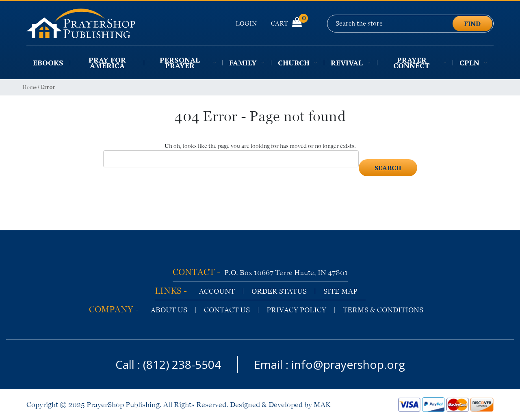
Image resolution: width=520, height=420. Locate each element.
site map (340, 291)
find (472, 24)
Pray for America (107, 63)
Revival (351, 63)
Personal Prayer (188, 63)
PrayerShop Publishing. (124, 404)
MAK (322, 404)
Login (246, 23)
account (217, 291)
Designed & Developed (266, 404)
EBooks (48, 63)
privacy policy (296, 310)
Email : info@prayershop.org (329, 364)
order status (279, 291)
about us (169, 310)
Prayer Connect (420, 63)
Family (247, 63)
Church (298, 63)
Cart (286, 23)
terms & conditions (383, 310)
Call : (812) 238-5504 (168, 364)
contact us (227, 310)
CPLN (473, 63)
